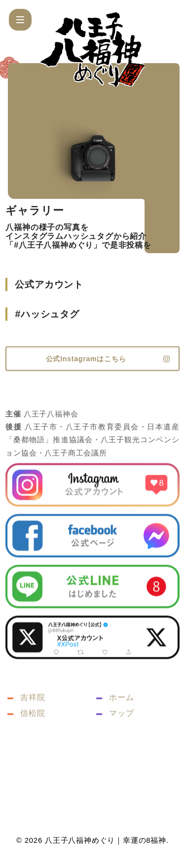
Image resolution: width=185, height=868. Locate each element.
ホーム (121, 717)
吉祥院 (33, 717)
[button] (20, 20)
